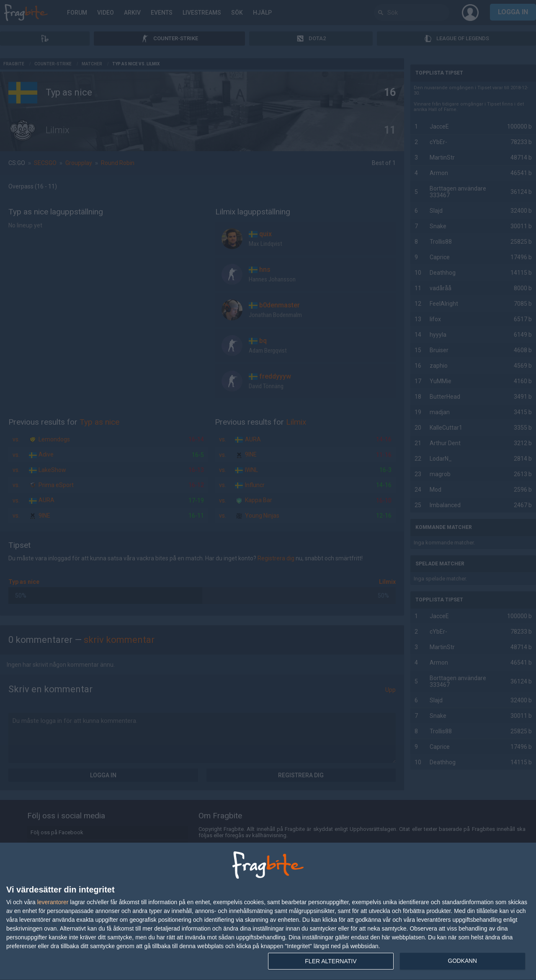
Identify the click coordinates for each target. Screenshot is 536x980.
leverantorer (53, 902)
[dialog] (268, 912)
